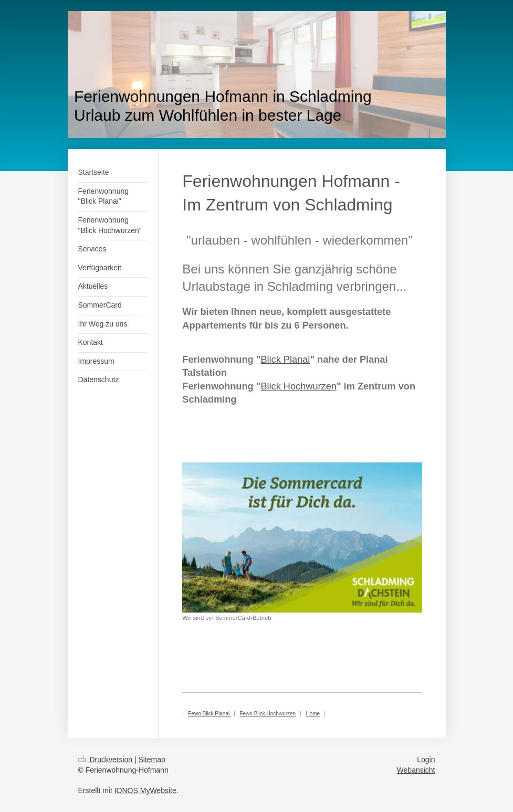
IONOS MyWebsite (145, 790)
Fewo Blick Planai (210, 714)
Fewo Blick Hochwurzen (268, 714)
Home (313, 714)
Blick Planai (285, 360)
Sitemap (152, 760)
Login (426, 760)
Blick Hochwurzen (299, 386)
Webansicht (416, 770)
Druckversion (106, 760)
